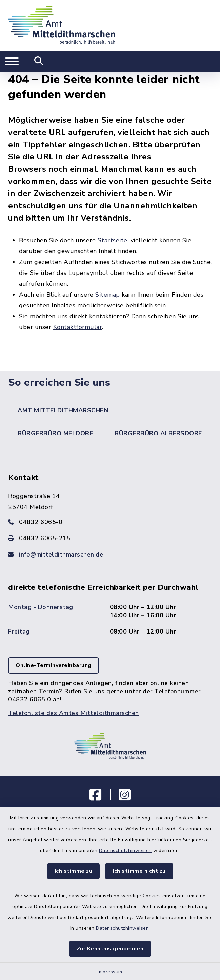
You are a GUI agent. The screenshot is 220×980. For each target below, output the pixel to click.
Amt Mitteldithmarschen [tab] (63, 410)
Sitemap (108, 295)
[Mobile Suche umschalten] (39, 61)
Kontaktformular (78, 327)
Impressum (110, 972)
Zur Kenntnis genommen (110, 949)
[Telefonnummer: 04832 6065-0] (110, 522)
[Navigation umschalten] (12, 61)
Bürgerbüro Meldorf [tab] (55, 433)
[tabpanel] (110, 601)
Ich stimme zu (74, 871)
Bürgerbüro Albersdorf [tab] (158, 433)
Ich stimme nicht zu (139, 871)
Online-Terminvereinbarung (54, 665)
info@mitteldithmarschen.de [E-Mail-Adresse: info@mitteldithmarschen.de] (61, 554)
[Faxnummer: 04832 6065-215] (110, 538)
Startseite (113, 240)
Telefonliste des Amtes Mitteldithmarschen (74, 713)
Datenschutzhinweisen (125, 851)
